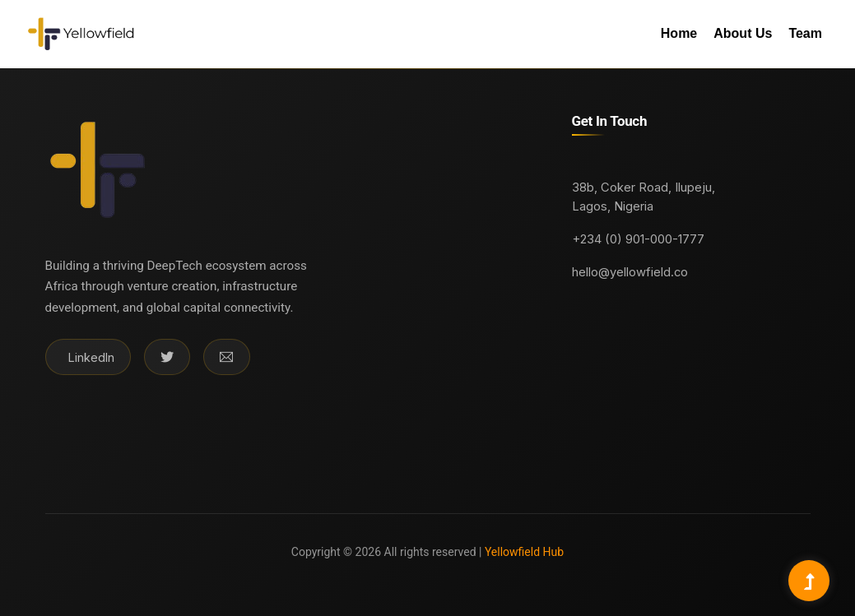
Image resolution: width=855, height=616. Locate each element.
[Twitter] (167, 357)
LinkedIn (91, 357)
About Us (743, 33)
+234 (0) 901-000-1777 (638, 239)
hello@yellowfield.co (630, 272)
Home (679, 33)
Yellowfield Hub (523, 552)
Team (805, 33)
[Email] (226, 357)
